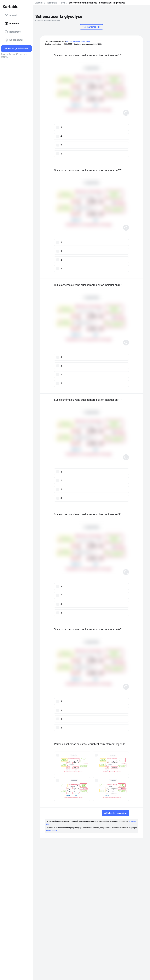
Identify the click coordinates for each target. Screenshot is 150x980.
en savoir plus (51, 830)
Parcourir (12, 24)
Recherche (13, 32)
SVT (63, 3)
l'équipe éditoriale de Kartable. (78, 41)
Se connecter (14, 40)
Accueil (11, 15)
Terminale (52, 3)
